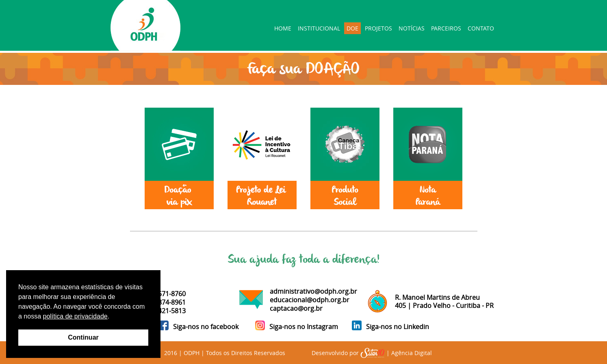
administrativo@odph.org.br (313, 291)
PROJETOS (378, 28)
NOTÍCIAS (412, 28)
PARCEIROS (446, 28)
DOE (352, 28)
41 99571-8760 (164, 294)
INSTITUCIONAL (319, 28)
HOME (283, 28)
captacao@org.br (296, 308)
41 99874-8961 (164, 302)
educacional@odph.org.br (310, 300)
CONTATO (481, 28)
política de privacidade (75, 316)
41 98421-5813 (164, 311)
